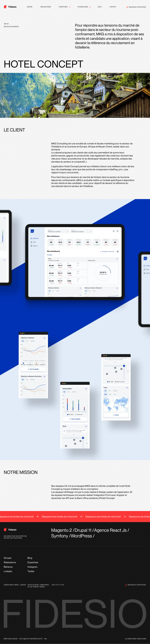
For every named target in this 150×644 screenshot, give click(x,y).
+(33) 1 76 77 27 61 (58, 585)
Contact (113, 7)
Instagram (32, 567)
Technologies (83, 7)
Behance (8, 567)
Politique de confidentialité (31, 639)
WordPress (81, 536)
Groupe (30, 7)
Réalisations (46, 7)
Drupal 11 (83, 530)
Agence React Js (110, 530)
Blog (100, 7)
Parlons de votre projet (136, 7)
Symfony (60, 536)
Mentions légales (11, 639)
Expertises (63, 7)
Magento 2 (62, 530)
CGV (45, 639)
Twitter (31, 571)
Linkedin (8, 571)
